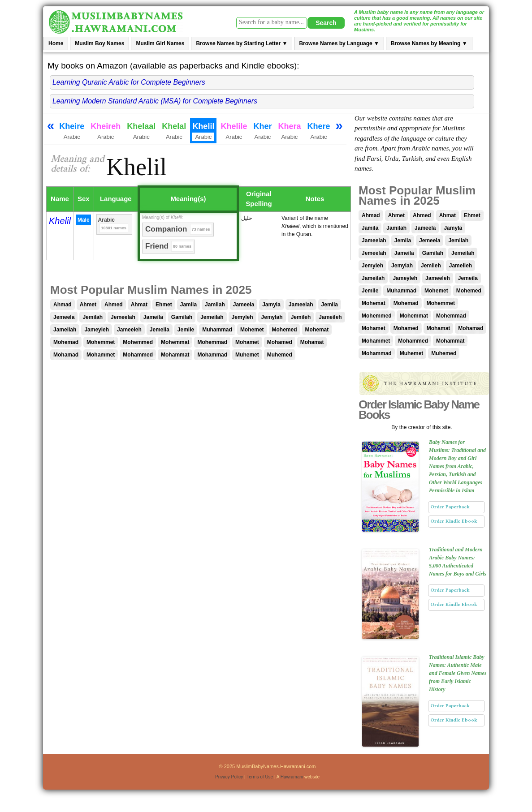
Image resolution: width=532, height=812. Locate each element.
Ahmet (88, 305)
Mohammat (175, 355)
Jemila (330, 305)
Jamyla (271, 305)
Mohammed (138, 355)
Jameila (153, 317)
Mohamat (312, 342)
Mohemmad (212, 342)
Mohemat (317, 330)
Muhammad (217, 330)
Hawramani (292, 777)
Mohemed (285, 330)
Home (56, 43)
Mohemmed (138, 342)
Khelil (60, 221)
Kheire (72, 132)
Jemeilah (212, 317)
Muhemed (280, 355)
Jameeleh (129, 330)
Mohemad (66, 342)
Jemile (186, 330)
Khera (289, 132)
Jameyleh (97, 330)
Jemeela (64, 317)
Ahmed (114, 305)
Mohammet (101, 355)
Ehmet (164, 305)
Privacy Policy (229, 777)
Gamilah (182, 317)
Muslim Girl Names (160, 43)
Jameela (244, 305)
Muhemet (247, 355)
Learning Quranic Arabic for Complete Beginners (129, 82)
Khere (318, 132)
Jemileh (301, 317)
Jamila (188, 305)
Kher (262, 132)
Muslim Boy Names (99, 43)
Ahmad (63, 305)
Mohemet (252, 330)
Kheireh (106, 132)
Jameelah (301, 305)
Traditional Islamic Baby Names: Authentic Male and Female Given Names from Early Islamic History (458, 673)
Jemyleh (242, 317)
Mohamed (280, 342)
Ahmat (139, 305)
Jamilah (215, 305)
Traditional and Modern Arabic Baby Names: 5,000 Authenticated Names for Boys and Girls (458, 562)
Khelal (174, 132)
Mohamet (247, 342)
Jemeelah (123, 317)
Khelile (234, 132)
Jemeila (160, 330)
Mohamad (66, 355)
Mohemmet (101, 342)
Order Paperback (450, 507)
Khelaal (141, 132)
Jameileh (330, 317)
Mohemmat (175, 342)
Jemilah (93, 317)
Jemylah (272, 317)
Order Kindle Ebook (454, 521)
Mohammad (212, 355)
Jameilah (65, 330)
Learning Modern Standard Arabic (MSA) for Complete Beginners (155, 101)
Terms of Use (260, 777)
